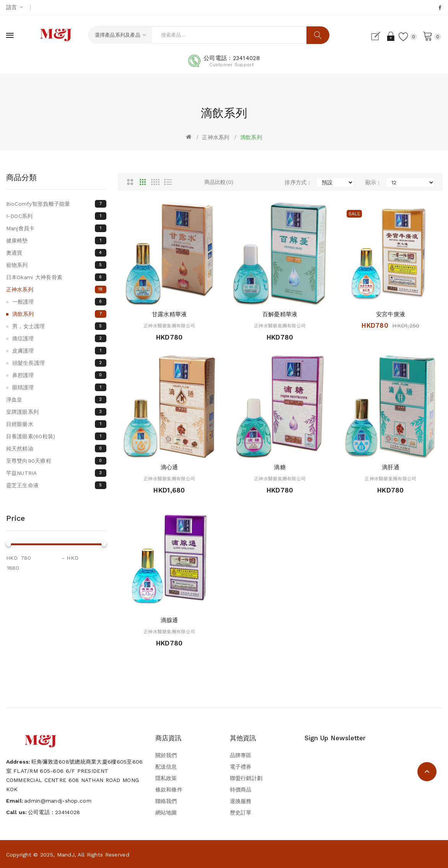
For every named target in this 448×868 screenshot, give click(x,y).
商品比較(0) (219, 182)
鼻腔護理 (59, 375)
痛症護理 (59, 338)
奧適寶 (56, 253)
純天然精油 (56, 449)
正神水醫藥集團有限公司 (169, 326)
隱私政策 (166, 778)
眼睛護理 (59, 387)
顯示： (374, 182)
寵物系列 (56, 265)
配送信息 (166, 767)
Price (15, 518)
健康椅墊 (56, 241)
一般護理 (59, 302)
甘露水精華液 (169, 314)
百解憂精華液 (280, 314)
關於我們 (166, 755)
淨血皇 (56, 400)
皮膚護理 (59, 351)
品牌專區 (241, 755)
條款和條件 (169, 790)
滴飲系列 (251, 137)
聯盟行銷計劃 (246, 778)
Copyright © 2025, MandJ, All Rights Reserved (68, 855)
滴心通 (169, 467)
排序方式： (298, 182)
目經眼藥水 (56, 424)
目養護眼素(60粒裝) (56, 436)
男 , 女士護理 (59, 326)
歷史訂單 (241, 813)
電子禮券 (241, 767)
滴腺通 (169, 620)
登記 (377, 36)
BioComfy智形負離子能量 (56, 204)
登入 (389, 36)
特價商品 (241, 790)
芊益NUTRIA (56, 473)
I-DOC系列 (56, 216)
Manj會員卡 (56, 228)
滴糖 (280, 467)
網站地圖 (166, 813)
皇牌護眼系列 (56, 412)
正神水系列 (216, 137)
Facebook (441, 8)
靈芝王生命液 (56, 485)
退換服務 (241, 801)
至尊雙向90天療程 (56, 461)
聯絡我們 (166, 801)
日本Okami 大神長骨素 (56, 277)
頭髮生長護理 (59, 363)
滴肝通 (391, 467)
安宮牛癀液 (391, 314)
